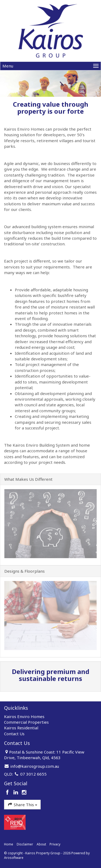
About (41, 844)
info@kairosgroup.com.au (35, 766)
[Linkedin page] (17, 793)
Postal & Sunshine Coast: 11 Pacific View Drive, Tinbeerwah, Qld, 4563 (44, 755)
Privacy (55, 844)
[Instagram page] (24, 793)
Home (9, 844)
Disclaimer (25, 844)
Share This (22, 804)
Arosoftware (14, 858)
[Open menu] (50, 66)
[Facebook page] (8, 793)
